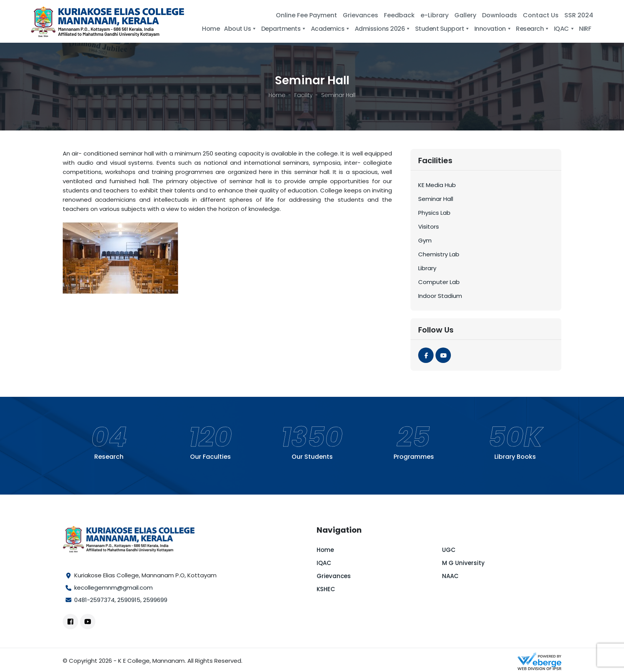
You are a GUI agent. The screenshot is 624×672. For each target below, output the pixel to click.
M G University (463, 563)
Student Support (443, 29)
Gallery (465, 15)
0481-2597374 (94, 600)
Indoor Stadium (440, 296)
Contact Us (541, 15)
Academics (331, 29)
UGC (449, 550)
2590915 (129, 600)
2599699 (155, 600)
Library (427, 268)
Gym (425, 240)
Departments (284, 29)
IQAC (565, 29)
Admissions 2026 (383, 29)
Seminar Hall (436, 199)
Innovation (493, 29)
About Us (240, 29)
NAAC (450, 576)
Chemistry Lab (439, 254)
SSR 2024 (579, 15)
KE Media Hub (437, 185)
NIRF (585, 29)
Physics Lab (434, 213)
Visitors (429, 227)
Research (533, 29)
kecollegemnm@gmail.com (113, 588)
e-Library (435, 15)
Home (211, 29)
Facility (303, 95)
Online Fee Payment (306, 15)
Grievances (360, 15)
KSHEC (326, 589)
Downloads (500, 15)
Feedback (399, 15)
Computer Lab (439, 282)
